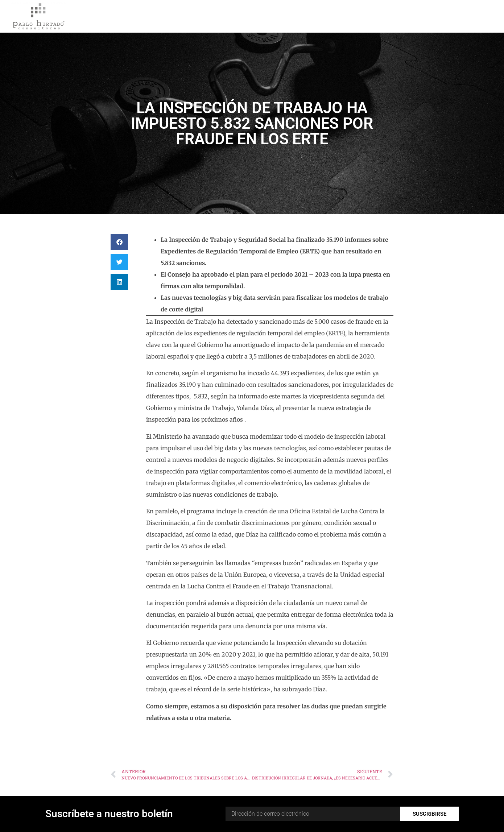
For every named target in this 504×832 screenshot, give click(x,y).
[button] (119, 242)
